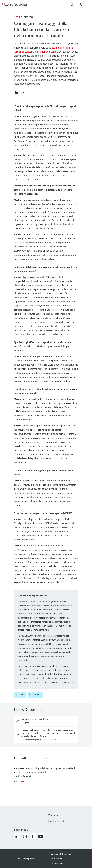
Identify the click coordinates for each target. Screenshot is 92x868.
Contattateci (54, 821)
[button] (16, 92)
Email (17, 781)
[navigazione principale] (88, 5)
